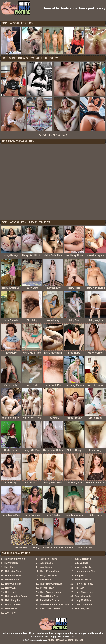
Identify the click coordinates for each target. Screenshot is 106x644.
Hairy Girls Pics (13, 584)
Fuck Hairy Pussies (50, 609)
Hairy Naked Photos (14, 559)
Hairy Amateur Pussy (16, 596)
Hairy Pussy (10, 567)
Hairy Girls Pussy (84, 584)
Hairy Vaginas (81, 563)
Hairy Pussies (11, 563)
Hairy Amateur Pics (85, 571)
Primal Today (47, 588)
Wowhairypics (13, 580)
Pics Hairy (45, 580)
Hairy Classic (46, 563)
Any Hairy (10, 613)
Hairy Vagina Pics (84, 592)
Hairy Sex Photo (14, 571)
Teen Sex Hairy (83, 580)
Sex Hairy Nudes (84, 596)
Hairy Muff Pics (83, 600)
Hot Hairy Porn (13, 575)
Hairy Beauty (46, 567)
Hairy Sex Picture (48, 559)
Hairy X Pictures (49, 575)
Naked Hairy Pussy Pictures (55, 605)
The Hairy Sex (82, 609)
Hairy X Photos (13, 605)
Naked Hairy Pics (49, 596)
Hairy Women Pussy (51, 592)
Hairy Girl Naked (82, 559)
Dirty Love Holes (84, 605)
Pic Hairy (80, 588)
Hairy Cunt (11, 588)
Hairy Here (80, 575)
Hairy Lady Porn (14, 600)
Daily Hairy (11, 609)
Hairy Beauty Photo (84, 567)
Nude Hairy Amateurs (51, 584)
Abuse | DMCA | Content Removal (65, 640)
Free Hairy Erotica (49, 600)
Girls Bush (11, 592)
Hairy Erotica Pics (49, 571)
